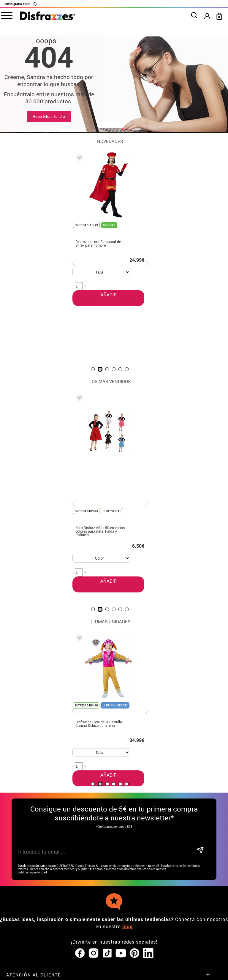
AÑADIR (104, 469)
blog (128, 848)
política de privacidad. (33, 794)
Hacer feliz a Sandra (49, 116)
